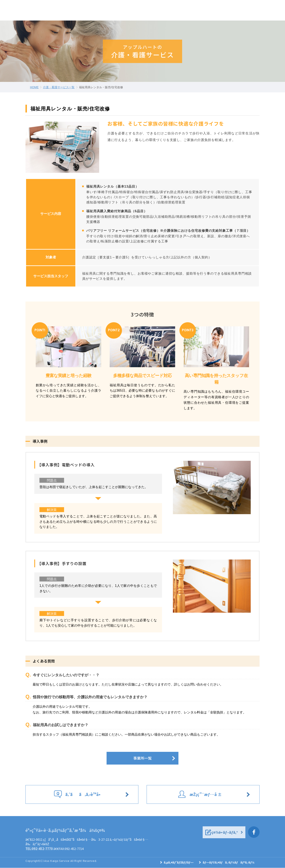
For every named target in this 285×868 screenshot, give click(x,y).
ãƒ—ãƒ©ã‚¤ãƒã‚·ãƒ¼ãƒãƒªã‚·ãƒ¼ (229, 863)
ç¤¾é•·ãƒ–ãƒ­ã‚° (226, 833)
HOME (34, 87)
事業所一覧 (142, 758)
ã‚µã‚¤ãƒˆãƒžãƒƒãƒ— (179, 863)
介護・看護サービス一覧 (59, 87)
